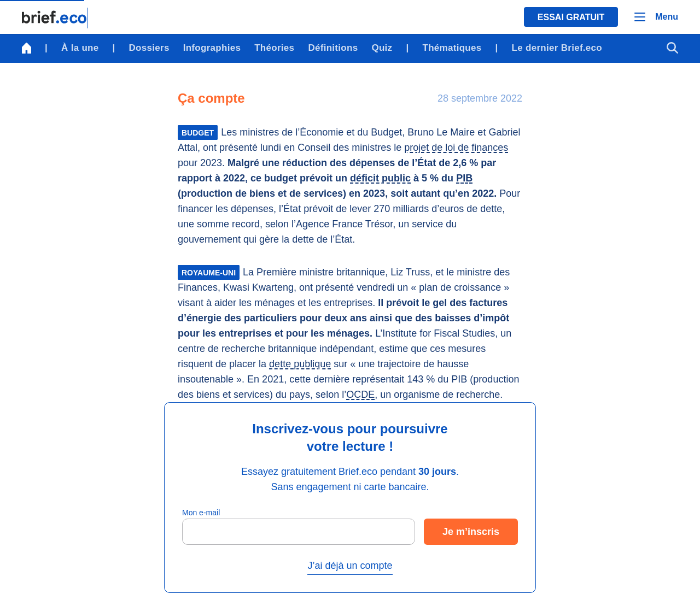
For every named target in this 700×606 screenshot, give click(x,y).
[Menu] (656, 17)
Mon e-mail (201, 513)
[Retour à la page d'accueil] (55, 18)
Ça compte (211, 98)
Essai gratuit (571, 17)
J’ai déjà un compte (350, 566)
